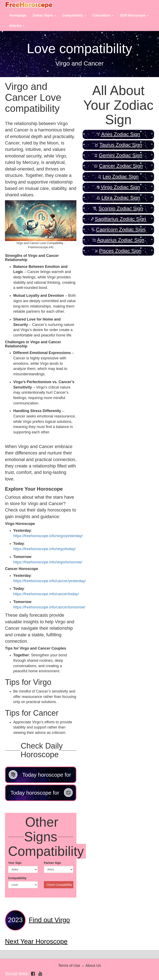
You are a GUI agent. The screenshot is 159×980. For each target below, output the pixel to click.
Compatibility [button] (74, 15)
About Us (93, 966)
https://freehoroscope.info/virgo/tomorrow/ (48, 562)
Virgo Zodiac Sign (120, 187)
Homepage (18, 15)
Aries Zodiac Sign (121, 134)
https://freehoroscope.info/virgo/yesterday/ (48, 536)
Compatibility (17, 878)
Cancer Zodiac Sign (121, 166)
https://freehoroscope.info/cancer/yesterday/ (49, 581)
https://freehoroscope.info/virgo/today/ (44, 549)
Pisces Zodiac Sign (120, 251)
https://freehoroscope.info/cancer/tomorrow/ (49, 607)
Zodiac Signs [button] (44, 15)
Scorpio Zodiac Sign (121, 208)
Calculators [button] (103, 15)
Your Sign (15, 863)
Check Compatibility (59, 885)
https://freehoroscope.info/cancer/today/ (46, 594)
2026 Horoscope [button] (134, 15)
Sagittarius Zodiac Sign (120, 219)
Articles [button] (17, 26)
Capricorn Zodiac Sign (121, 230)
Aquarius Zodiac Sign (121, 240)
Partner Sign (52, 863)
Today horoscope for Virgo (40, 777)
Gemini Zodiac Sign (121, 155)
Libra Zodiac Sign (121, 198)
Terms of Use (69, 966)
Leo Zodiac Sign (121, 177)
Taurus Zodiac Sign (121, 145)
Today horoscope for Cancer (42, 795)
